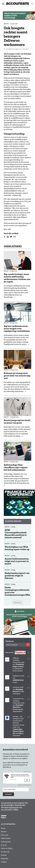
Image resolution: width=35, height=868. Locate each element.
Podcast (4, 855)
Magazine (5, 858)
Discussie (5, 835)
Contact (4, 862)
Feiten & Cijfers (7, 848)
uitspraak (13, 83)
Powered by (17, 653)
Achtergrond (6, 842)
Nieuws (4, 832)
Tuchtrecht (5, 852)
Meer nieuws (18, 602)
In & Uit (4, 845)
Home (3, 828)
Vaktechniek (6, 838)
